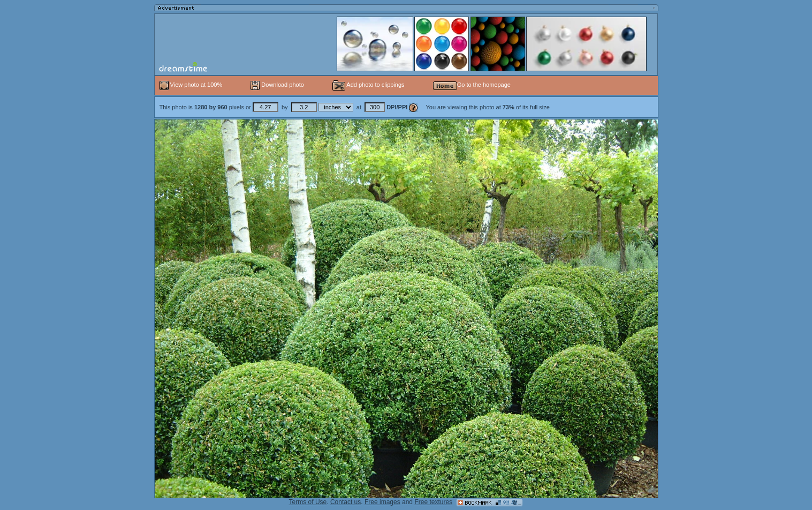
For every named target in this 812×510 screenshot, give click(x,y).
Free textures (433, 502)
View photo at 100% (192, 85)
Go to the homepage (472, 85)
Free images (382, 502)
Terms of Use (308, 502)
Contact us (346, 502)
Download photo (277, 85)
